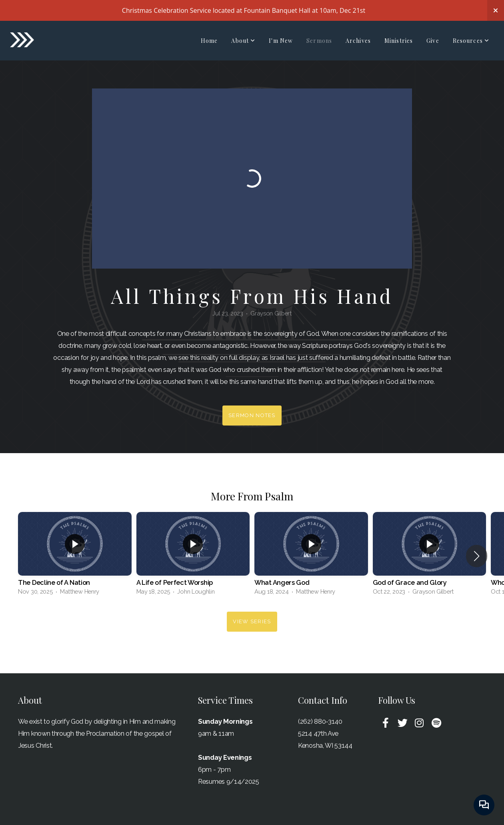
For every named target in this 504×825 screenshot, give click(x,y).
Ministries (399, 41)
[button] (477, 556)
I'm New (281, 41)
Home (209, 41)
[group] (75, 556)
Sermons (319, 41)
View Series (252, 621)
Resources (471, 41)
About (243, 41)
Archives (358, 41)
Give (433, 41)
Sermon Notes (252, 415)
